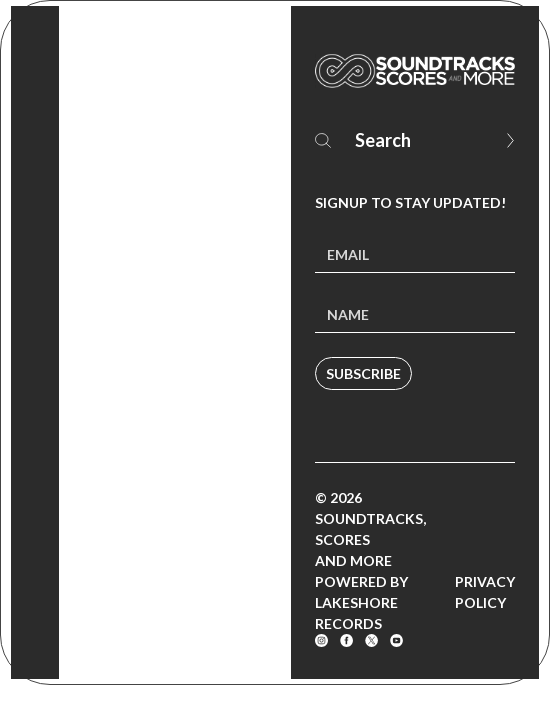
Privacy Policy (485, 592)
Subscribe (363, 373)
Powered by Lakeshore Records (361, 602)
